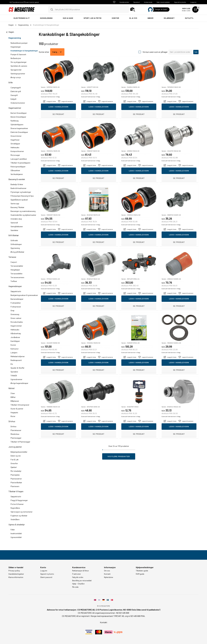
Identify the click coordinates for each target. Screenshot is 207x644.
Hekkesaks (15, 147)
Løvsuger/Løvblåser (19, 159)
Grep (12, 310)
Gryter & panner (17, 409)
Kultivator (15, 349)
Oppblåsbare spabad (19, 200)
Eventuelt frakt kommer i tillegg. (50, 109)
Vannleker (14, 230)
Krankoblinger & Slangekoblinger (24, 51)
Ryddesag (15, 121)
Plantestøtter (16, 479)
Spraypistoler (16, 70)
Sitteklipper (15, 144)
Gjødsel (14, 467)
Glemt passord (46, 577)
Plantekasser (16, 430)
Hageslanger (16, 47)
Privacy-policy (14, 571)
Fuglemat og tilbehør (19, 516)
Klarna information (16, 577)
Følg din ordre (78, 577)
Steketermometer (18, 103)
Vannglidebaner (17, 226)
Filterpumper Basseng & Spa (22, 196)
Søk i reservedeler (163, 2)
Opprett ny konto (180, 2)
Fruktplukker (16, 303)
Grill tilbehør (14, 235)
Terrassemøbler (17, 266)
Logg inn (193, 2)
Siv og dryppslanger (19, 62)
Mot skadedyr (16, 471)
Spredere (14, 372)
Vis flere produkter (119, 456)
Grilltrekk (14, 240)
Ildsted (11, 388)
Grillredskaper (16, 244)
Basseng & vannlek (17, 179)
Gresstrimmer (16, 136)
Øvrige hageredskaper (19, 383)
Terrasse (12, 257)
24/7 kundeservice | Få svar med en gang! (24, 2)
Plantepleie (15, 475)
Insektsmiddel (16, 533)
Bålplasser (15, 401)
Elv (12, 364)
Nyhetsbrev (109, 577)
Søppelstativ (16, 291)
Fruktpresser (16, 307)
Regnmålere (15, 508)
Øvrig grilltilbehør (17, 252)
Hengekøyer (15, 270)
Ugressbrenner (16, 379)
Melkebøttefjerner (18, 356)
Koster (13, 345)
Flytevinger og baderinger (21, 192)
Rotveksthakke (17, 322)
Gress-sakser (16, 318)
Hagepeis (14, 412)
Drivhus (12, 421)
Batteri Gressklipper (19, 113)
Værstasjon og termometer (22, 512)
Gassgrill (14, 95)
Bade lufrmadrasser (18, 188)
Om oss (107, 571)
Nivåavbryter (16, 58)
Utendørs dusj (16, 219)
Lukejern (14, 353)
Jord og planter (15, 447)
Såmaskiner (15, 170)
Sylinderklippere (17, 124)
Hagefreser (15, 140)
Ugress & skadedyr (17, 524)
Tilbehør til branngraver (20, 405)
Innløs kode (148, 2)
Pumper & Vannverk (18, 54)
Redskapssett (16, 360)
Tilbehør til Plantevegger (20, 442)
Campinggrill (16, 88)
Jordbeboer (15, 337)
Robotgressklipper (18, 167)
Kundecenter (124, 2)
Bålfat (13, 397)
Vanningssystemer (18, 74)
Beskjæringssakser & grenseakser (24, 295)
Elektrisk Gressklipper (19, 132)
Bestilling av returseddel (82, 581)
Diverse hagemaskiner (19, 128)
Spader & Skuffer (17, 368)
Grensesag (15, 314)
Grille (11, 82)
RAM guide (140, 574)
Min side (75, 587)
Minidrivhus (15, 434)
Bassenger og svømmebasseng (23, 211)
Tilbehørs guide (142, 571)
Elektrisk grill (16, 91)
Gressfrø (14, 463)
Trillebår (14, 375)
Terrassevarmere (17, 277)
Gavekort (137, 2)
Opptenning (15, 248)
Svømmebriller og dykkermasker (23, 215)
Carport (14, 262)
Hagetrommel (16, 326)
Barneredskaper (17, 299)
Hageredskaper (15, 286)
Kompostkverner (17, 151)
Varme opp (15, 203)
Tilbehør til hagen (16, 491)
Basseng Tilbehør (17, 207)
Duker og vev (16, 456)
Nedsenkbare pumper (19, 43)
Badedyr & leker (17, 184)
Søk (196, 52)
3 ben (13, 393)
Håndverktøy (16, 333)
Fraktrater (77, 574)
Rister (13, 416)
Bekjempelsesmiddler (19, 452)
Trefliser (14, 281)
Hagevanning (15, 38)
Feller (13, 530)
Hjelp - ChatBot (78, 584)
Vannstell (14, 223)
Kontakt (107, 574)
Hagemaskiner (15, 108)
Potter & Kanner (17, 504)
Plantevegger (16, 438)
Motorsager (15, 155)
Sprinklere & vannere (19, 66)
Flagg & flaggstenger (19, 500)
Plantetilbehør (16, 482)
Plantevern (15, 486)
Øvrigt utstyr (16, 77)
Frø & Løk (15, 460)
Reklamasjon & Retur (81, 571)
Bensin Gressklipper (18, 117)
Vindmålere (15, 519)
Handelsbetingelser (16, 574)
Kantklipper (15, 341)
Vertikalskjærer (17, 174)
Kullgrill (13, 99)
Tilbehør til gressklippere (20, 163)
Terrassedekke (16, 274)
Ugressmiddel (16, 537)
